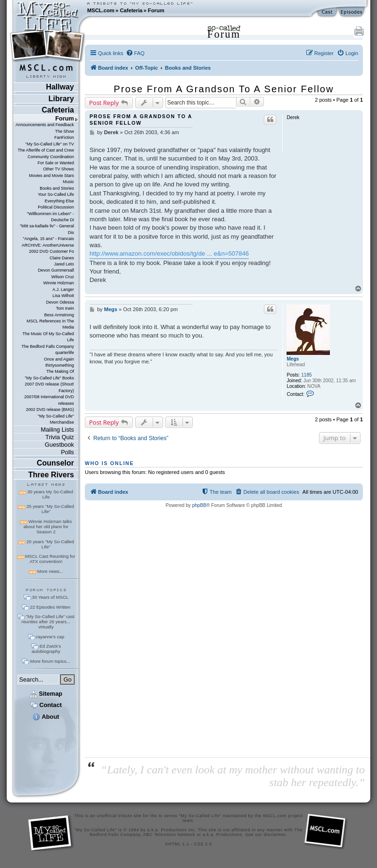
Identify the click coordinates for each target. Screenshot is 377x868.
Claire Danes (62, 258)
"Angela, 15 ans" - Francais (49, 239)
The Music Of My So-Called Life (48, 337)
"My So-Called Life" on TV (50, 144)
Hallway (60, 87)
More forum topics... (50, 661)
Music (69, 182)
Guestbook (59, 445)
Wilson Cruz (63, 277)
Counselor (55, 463)
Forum (156, 10)
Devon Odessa (60, 302)
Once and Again (59, 359)
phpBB (199, 505)
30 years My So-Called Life (50, 494)
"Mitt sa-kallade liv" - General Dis (47, 229)
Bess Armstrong (59, 315)
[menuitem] (135, 53)
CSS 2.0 (203, 844)
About (46, 717)
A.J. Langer (63, 289)
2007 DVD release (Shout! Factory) (49, 387)
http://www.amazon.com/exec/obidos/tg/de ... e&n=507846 (169, 253)
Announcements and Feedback (45, 125)
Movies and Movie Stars (51, 176)
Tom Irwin (65, 308)
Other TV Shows (58, 169)
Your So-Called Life (56, 194)
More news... (50, 571)
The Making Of (60, 371)
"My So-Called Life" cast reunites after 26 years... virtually (48, 622)
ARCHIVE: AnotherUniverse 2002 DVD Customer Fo (48, 248)
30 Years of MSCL (50, 597)
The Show (65, 131)
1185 (306, 375)
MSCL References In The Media (50, 324)
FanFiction (64, 137)
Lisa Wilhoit (63, 296)
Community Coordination (51, 157)
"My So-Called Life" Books (49, 378)
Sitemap (46, 694)
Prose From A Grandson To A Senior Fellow (224, 89)
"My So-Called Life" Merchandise (56, 419)
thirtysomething (60, 365)
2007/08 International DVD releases (49, 400)
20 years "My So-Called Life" (50, 544)
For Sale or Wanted (56, 163)
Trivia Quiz (60, 437)
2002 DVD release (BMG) (50, 410)
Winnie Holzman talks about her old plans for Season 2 (48, 526)
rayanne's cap (50, 637)
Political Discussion (56, 207)
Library (61, 99)
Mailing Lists (57, 430)
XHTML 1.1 (177, 844)
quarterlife (65, 353)
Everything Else (59, 201)
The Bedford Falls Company (48, 346)
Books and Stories (57, 188)
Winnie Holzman (59, 283)
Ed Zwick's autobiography (46, 649)
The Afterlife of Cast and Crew (46, 150)
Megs (293, 359)
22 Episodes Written (50, 607)
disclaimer (275, 835)
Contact (46, 705)
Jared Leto (64, 264)
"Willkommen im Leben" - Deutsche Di (50, 217)
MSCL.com (101, 10)
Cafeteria (131, 10)
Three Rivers (51, 475)
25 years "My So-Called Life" (50, 509)
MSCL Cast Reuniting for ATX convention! (50, 559)
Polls (67, 452)
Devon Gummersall (56, 270)
